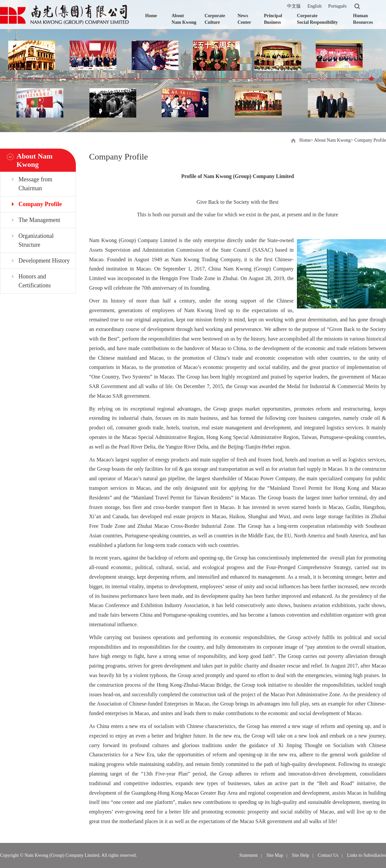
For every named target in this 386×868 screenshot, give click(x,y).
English (315, 6)
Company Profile (370, 140)
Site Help (300, 855)
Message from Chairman (35, 184)
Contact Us (328, 855)
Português (338, 6)
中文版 (294, 6)
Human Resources (363, 19)
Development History (44, 261)
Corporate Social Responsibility (317, 19)
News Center (244, 19)
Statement (248, 855)
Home (151, 16)
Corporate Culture (215, 19)
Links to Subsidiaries (367, 855)
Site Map (275, 855)
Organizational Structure (36, 240)
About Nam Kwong (184, 19)
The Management (39, 220)
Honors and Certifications (35, 281)
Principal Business (273, 19)
